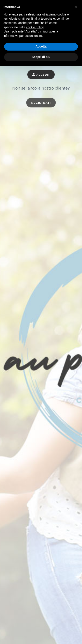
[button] (76, 7)
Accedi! (41, 74)
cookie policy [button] (35, 27)
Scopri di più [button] (41, 57)
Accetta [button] (41, 46)
